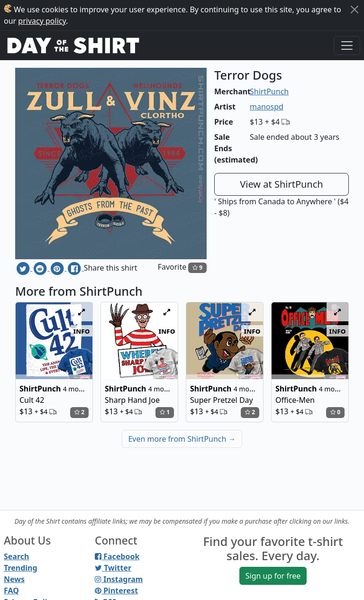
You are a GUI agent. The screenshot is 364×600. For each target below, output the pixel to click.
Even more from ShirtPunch (182, 439)
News (14, 579)
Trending (21, 568)
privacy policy (42, 21)
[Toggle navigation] (347, 45)
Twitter (113, 568)
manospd (267, 107)
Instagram (119, 579)
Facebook (117, 556)
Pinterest (116, 591)
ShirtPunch (269, 91)
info (82, 331)
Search (16, 556)
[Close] (355, 9)
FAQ (11, 591)
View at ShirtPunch (281, 184)
